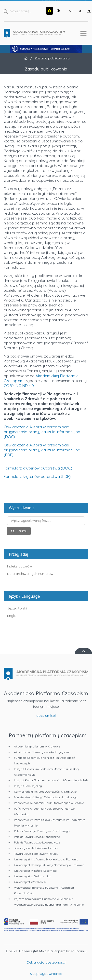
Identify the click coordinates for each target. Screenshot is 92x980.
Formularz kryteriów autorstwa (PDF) (37, 476)
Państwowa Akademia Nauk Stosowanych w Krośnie (49, 803)
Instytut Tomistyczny (28, 786)
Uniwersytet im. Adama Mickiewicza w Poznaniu (46, 859)
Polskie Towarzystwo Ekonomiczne (37, 837)
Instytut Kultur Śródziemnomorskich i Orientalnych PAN (51, 780)
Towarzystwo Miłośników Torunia (36, 848)
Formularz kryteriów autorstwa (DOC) (38, 468)
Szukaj (21, 531)
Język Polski (17, 608)
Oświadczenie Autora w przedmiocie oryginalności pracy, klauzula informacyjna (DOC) (42, 432)
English (13, 616)
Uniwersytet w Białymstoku (32, 876)
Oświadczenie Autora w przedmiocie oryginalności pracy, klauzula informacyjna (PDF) (42, 450)
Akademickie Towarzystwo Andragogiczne (42, 752)
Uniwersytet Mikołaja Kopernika (35, 871)
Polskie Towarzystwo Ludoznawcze (37, 842)
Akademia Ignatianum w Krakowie (37, 746)
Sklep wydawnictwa (46, 974)
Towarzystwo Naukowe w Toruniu (36, 854)
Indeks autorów (20, 566)
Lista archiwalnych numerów (30, 574)
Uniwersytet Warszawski (31, 882)
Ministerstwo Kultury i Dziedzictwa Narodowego (46, 797)
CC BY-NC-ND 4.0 (19, 386)
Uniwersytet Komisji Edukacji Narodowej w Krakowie (49, 865)
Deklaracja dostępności (46, 962)
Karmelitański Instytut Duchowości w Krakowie (45, 792)
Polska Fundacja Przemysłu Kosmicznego (42, 831)
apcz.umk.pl (46, 716)
